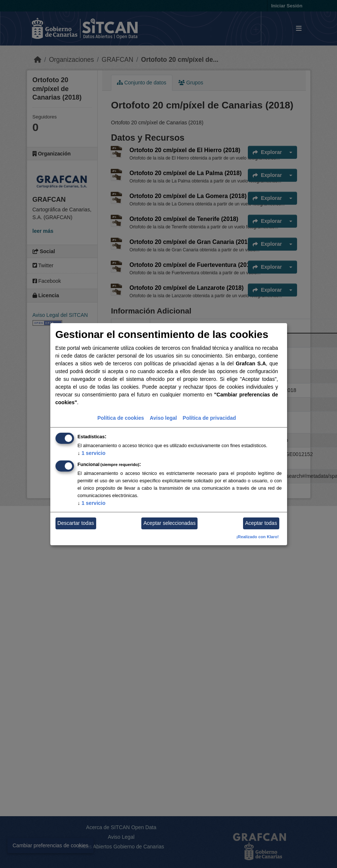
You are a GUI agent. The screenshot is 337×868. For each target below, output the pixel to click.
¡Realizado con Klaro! (257, 537)
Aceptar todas (261, 523)
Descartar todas (76, 523)
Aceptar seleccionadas (170, 523)
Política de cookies (121, 418)
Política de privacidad (209, 418)
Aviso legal (163, 418)
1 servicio (92, 453)
